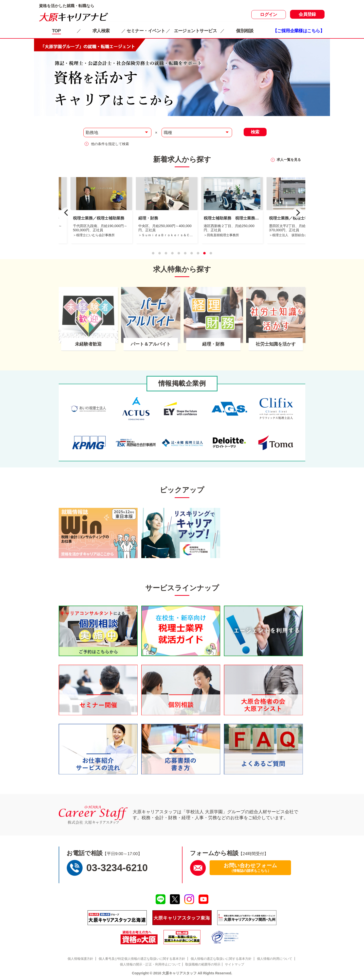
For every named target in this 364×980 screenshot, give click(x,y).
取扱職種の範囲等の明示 (203, 964)
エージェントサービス (195, 31)
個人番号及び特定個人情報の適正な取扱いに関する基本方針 (142, 959)
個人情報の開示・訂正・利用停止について (150, 964)
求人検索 (101, 31)
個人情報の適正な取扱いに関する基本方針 (221, 959)
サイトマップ (235, 964)
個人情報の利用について (275, 959)
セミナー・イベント (146, 31)
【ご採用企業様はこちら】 (299, 31)
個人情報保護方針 (80, 959)
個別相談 (245, 31)
